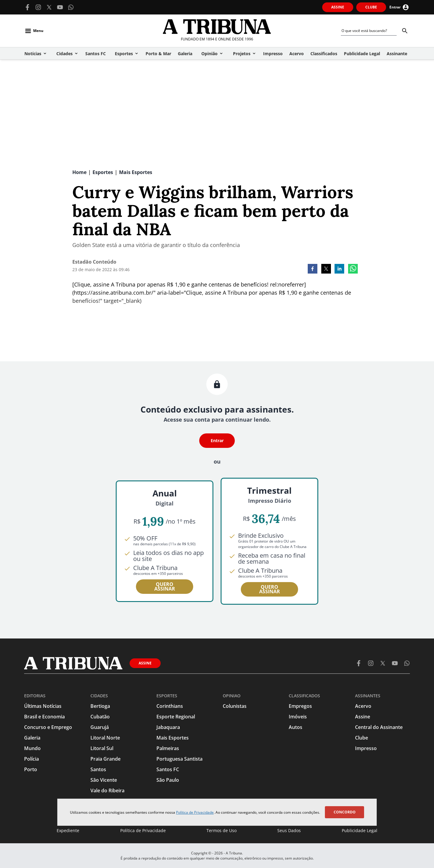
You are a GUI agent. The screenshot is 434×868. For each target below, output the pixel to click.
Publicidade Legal (360, 830)
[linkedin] (339, 269)
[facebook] (313, 269)
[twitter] (326, 269)
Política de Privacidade (195, 812)
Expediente (68, 830)
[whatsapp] (353, 269)
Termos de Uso (222, 830)
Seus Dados (289, 830)
